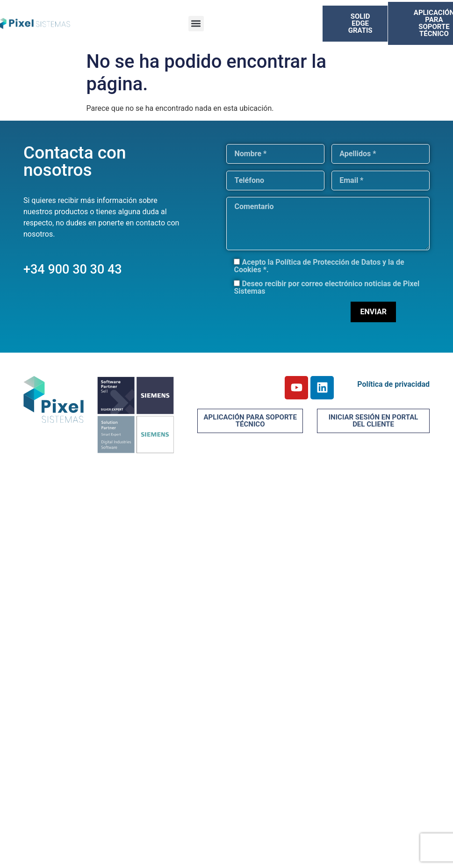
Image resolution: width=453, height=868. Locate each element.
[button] (196, 24)
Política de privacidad (393, 384)
